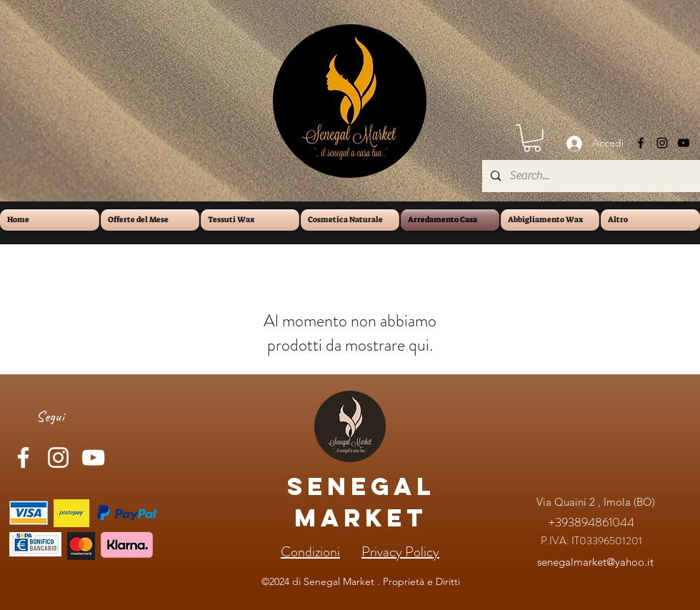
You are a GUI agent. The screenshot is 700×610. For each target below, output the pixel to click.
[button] (532, 138)
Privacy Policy (400, 552)
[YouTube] (684, 143)
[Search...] (590, 176)
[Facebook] (641, 143)
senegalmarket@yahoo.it (595, 562)
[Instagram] (662, 143)
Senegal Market (361, 502)
